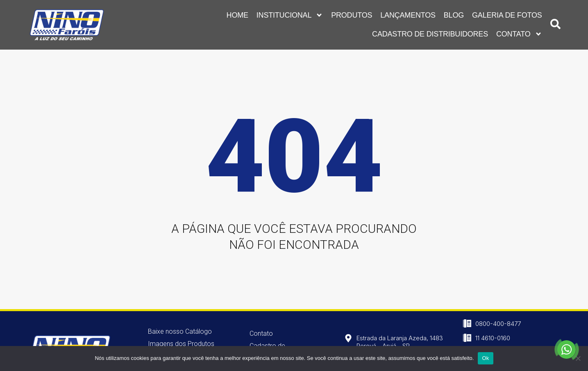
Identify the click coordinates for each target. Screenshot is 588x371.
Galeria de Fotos (507, 14)
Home (237, 14)
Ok (485, 358)
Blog (454, 14)
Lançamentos (408, 14)
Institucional (290, 14)
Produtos (352, 14)
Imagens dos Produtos (181, 344)
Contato (519, 32)
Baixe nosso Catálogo (180, 331)
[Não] (578, 358)
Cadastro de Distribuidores (430, 32)
